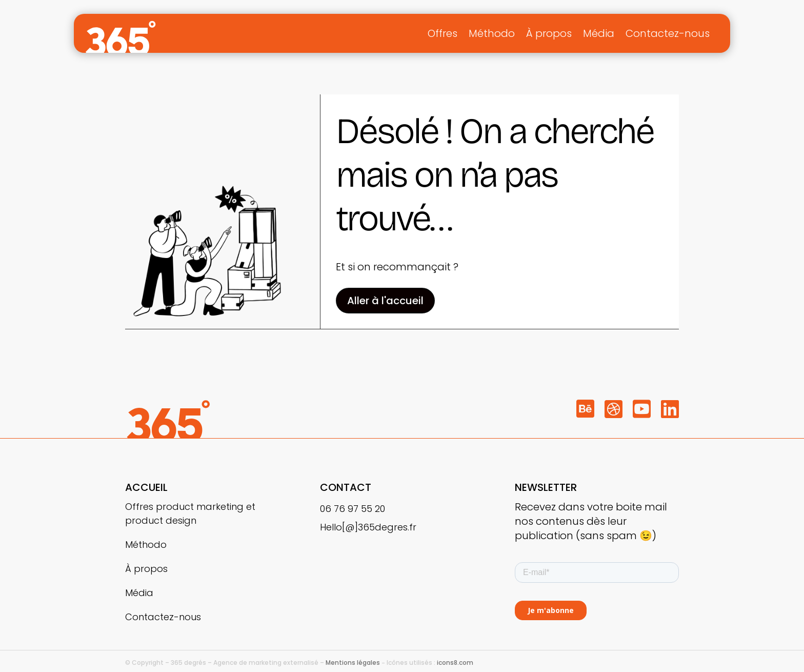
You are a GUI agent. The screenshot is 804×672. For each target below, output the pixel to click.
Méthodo (492, 33)
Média (599, 33)
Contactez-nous (668, 33)
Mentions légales (353, 663)
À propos (549, 33)
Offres (443, 33)
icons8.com (455, 663)
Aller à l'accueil (385, 301)
